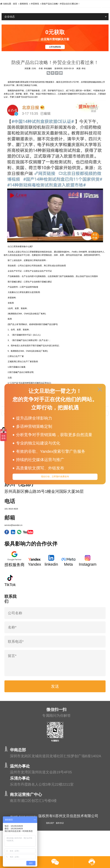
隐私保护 (50, 848)
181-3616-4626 (11, 530)
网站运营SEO (91, 492)
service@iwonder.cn (13, 546)
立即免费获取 (55, 47)
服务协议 (60, 848)
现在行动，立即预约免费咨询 (55, 478)
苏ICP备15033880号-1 (45, 837)
